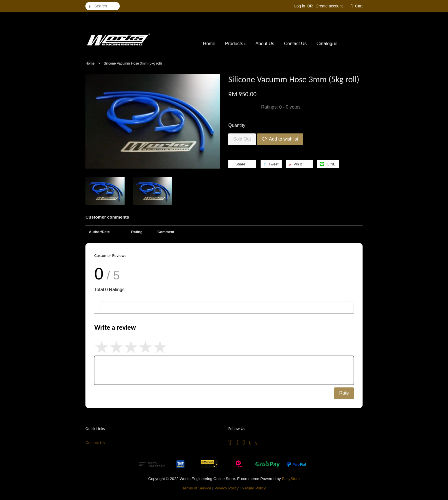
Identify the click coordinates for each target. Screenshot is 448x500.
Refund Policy (254, 488)
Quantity (237, 125)
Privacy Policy (226, 488)
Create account (329, 6)
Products (235, 44)
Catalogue (327, 44)
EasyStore (291, 479)
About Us (265, 44)
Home (209, 44)
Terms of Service (197, 488)
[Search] (103, 6)
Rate (344, 393)
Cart (359, 6)
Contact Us (295, 44)
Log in (300, 6)
